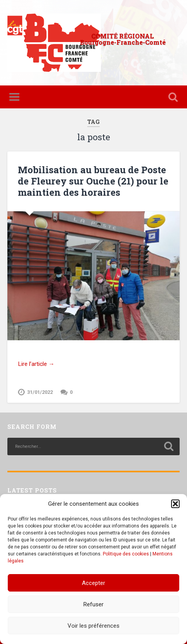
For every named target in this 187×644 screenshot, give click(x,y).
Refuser (93, 604)
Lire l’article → (36, 364)
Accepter (93, 583)
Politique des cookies (126, 554)
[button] (175, 504)
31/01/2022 (40, 392)
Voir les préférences (93, 626)
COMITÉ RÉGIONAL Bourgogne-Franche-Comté (123, 39)
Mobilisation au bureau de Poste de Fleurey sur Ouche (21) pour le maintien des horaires (93, 181)
